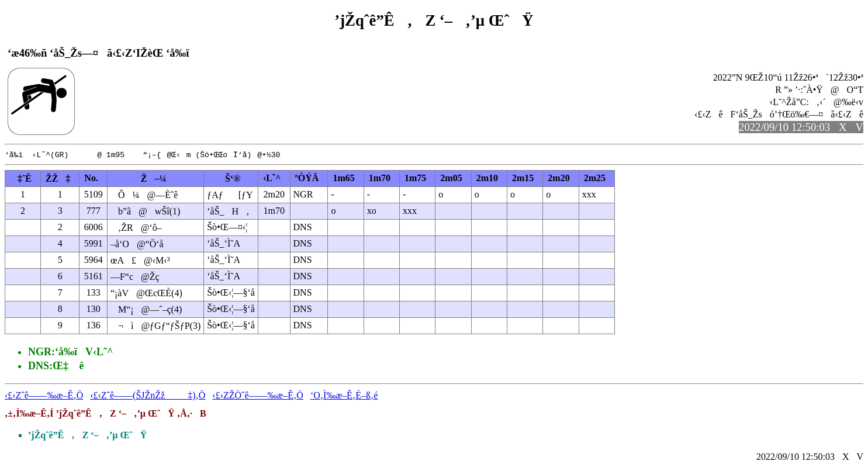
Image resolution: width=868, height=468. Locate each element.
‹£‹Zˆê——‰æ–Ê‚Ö (44, 396)
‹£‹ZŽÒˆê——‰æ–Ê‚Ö (258, 396)
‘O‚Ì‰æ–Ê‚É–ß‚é (344, 396)
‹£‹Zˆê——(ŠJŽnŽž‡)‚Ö (148, 396)
